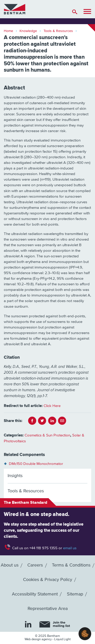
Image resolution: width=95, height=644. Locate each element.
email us (70, 548)
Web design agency (39, 639)
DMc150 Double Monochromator (36, 464)
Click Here (52, 406)
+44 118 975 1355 (43, 548)
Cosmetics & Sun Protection (47, 435)
